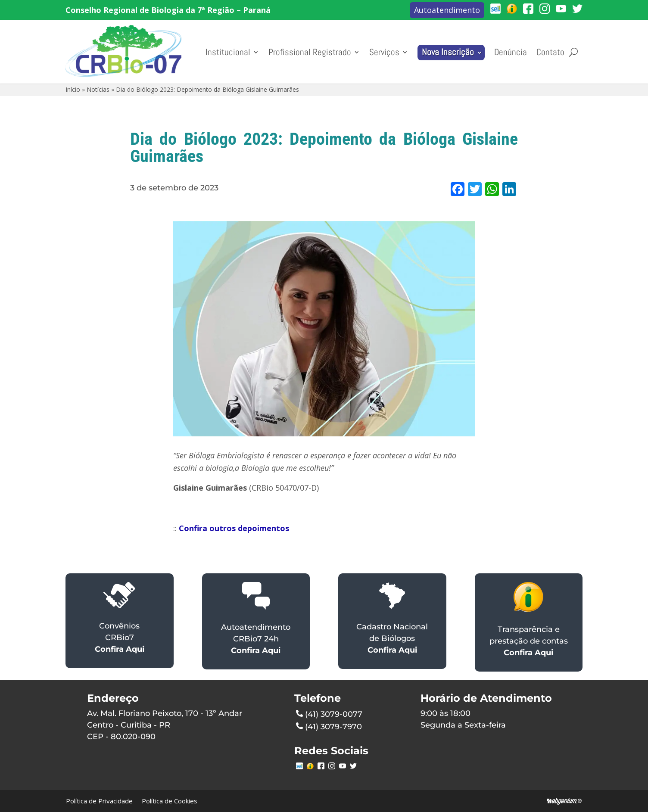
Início (73, 89)
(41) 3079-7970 (329, 726)
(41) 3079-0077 (329, 713)
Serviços (384, 52)
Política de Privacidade (99, 801)
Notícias (98, 89)
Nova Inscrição (448, 52)
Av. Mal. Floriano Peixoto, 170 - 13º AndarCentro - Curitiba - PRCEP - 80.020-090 (165, 725)
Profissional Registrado (310, 52)
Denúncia (511, 52)
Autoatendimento (447, 10)
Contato (550, 52)
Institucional (228, 52)
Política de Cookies (170, 801)
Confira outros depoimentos (234, 528)
